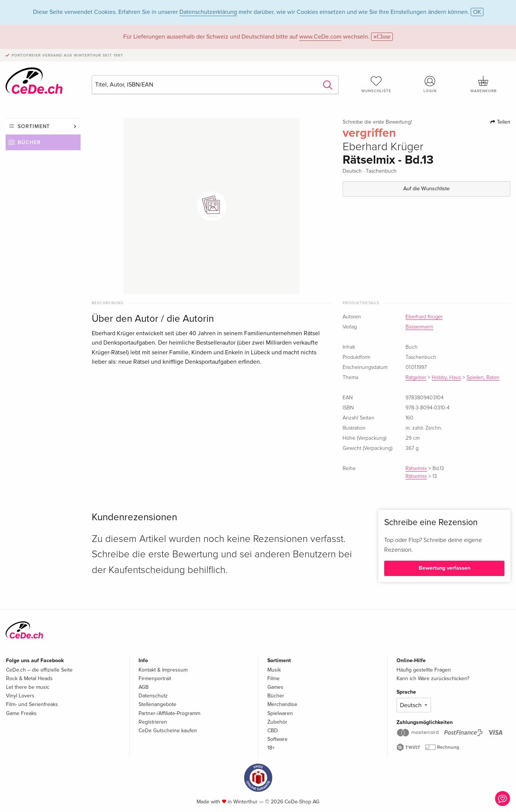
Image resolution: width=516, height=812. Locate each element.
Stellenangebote (157, 704)
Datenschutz (153, 696)
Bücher (29, 143)
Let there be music (28, 687)
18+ (271, 748)
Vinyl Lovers (20, 696)
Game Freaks (21, 713)
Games (275, 687)
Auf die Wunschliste (427, 189)
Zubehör (277, 722)
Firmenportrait (155, 678)
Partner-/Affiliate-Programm (169, 713)
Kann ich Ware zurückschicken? (433, 678)
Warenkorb (484, 84)
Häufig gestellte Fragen (424, 670)
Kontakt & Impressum (163, 670)
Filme (274, 678)
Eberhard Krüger (424, 317)
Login (430, 84)
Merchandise (282, 704)
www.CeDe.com (320, 37)
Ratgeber (416, 378)
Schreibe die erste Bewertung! (377, 122)
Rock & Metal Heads (29, 678)
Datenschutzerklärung (208, 12)
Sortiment (34, 126)
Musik (274, 670)
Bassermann (419, 327)
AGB (144, 687)
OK (477, 12)
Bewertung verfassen (444, 568)
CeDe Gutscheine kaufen (168, 731)
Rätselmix (416, 469)
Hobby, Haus (446, 378)
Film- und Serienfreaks (32, 704)
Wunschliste (377, 84)
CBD (273, 731)
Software (277, 739)
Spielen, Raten (483, 378)
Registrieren (153, 722)
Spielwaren (280, 713)
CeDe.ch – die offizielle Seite (39, 670)
